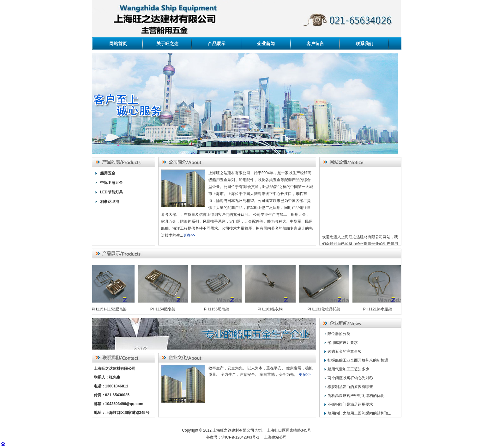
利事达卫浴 (110, 202)
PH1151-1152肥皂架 (110, 309)
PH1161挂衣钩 (271, 309)
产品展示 (217, 44)
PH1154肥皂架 (164, 309)
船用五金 (108, 173)
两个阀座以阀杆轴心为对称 (350, 378)
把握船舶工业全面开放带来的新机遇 (358, 360)
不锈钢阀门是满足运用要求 (350, 404)
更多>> (189, 235)
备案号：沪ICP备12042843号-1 (235, 437)
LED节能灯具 (111, 192)
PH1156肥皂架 (218, 309)
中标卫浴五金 (111, 183)
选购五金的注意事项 (345, 351)
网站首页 (118, 44)
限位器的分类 (339, 334)
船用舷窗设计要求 (343, 343)
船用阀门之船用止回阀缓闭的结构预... (359, 413)
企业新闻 (266, 44)
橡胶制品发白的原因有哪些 (350, 387)
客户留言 (315, 44)
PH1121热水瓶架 (379, 309)
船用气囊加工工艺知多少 (348, 369)
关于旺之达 (167, 44)
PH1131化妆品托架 (325, 309)
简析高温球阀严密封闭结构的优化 (356, 396)
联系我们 (364, 44)
